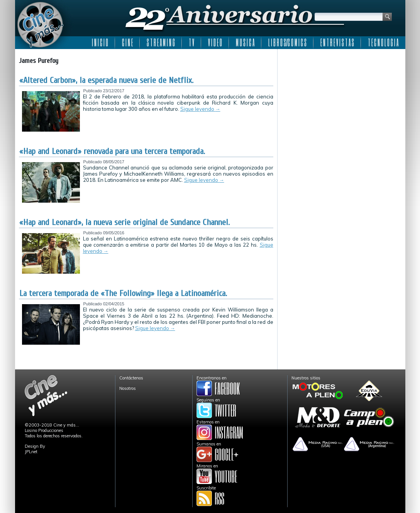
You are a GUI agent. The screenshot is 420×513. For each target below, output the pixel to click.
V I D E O (215, 42)
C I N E (127, 42)
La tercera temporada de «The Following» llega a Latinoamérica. (123, 293)
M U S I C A (245, 42)
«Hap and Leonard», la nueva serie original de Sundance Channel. (124, 222)
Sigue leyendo (200, 109)
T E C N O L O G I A (383, 42)
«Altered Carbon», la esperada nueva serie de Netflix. (106, 80)
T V (191, 42)
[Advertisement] (341, 101)
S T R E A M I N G (161, 42)
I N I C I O (100, 42)
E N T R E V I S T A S (337, 42)
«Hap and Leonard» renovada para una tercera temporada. (112, 151)
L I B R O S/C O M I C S (287, 42)
